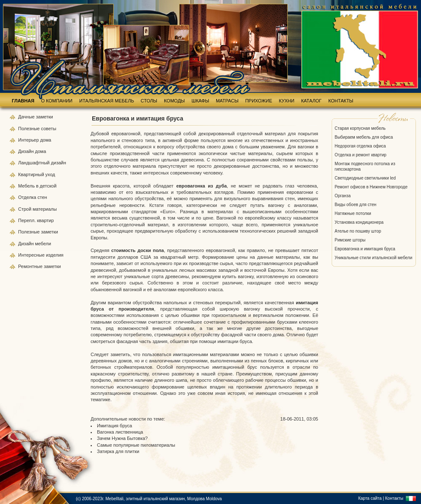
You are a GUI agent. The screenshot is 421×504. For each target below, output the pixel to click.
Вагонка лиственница (120, 432)
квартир (46, 220)
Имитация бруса (114, 426)
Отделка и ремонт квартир (361, 155)
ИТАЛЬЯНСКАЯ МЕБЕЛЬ (107, 101)
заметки (44, 117)
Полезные (29, 129)
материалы (44, 209)
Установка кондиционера (359, 222)
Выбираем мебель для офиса (364, 137)
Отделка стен (33, 197)
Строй (25, 209)
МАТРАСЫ (227, 101)
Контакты (394, 498)
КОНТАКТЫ (341, 101)
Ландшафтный (35, 163)
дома (46, 140)
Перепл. (28, 220)
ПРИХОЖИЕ (259, 101)
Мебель (27, 186)
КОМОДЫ (174, 101)
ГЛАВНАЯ (23, 101)
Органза (343, 196)
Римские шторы (350, 240)
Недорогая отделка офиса (360, 146)
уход (50, 174)
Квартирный (32, 174)
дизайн (59, 163)
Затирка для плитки (118, 451)
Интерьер (28, 140)
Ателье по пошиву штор (358, 231)
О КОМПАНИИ (57, 101)
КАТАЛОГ (311, 101)
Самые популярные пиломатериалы (136, 445)
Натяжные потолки (353, 213)
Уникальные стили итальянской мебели (373, 258)
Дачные (27, 117)
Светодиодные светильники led (365, 178)
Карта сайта (370, 498)
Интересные (32, 255)
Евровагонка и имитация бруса (365, 249)
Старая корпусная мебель (360, 128)
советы (48, 129)
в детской (46, 186)
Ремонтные (31, 266)
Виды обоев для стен (355, 205)
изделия (55, 255)
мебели (43, 244)
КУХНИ (287, 101)
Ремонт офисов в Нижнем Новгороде (371, 187)
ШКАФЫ (201, 101)
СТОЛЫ (149, 101)
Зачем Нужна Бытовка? (122, 438)
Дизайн (27, 151)
